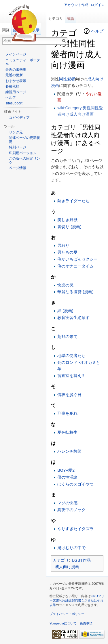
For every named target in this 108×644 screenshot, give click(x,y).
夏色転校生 (67, 432)
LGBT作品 (81, 560)
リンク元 (16, 132)
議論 (71, 19)
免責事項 (86, 623)
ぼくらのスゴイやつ (75, 484)
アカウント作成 (76, 5)
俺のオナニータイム (75, 266)
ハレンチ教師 (69, 451)
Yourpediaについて (63, 623)
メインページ (16, 54)
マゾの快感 (67, 503)
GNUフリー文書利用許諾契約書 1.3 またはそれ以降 (77, 600)
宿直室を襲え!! (71, 376)
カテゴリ (61, 560)
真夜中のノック (71, 510)
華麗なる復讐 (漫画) (75, 292)
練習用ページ (16, 92)
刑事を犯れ (67, 413)
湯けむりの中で (71, 548)
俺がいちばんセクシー (77, 259)
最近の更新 (14, 75)
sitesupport (14, 103)
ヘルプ (97, 31)
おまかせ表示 (16, 81)
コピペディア (19, 118)
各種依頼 (12, 86)
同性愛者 (67, 79)
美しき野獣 (67, 220)
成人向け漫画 (67, 567)
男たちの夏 (67, 252)
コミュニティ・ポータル (23, 62)
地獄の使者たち (71, 356)
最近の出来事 (16, 70)
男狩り (63, 245)
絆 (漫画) (65, 311)
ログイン (98, 5)
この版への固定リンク (24, 160)
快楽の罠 (65, 285)
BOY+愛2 (66, 470)
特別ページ (18, 147)
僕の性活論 (67, 477)
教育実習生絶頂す (73, 318)
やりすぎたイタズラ (75, 529)
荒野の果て (67, 337)
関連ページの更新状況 (24, 140)
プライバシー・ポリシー (67, 614)
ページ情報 (18, 168)
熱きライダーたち (73, 201)
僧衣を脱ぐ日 (69, 395)
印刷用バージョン (23, 153)
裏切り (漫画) (69, 227)
